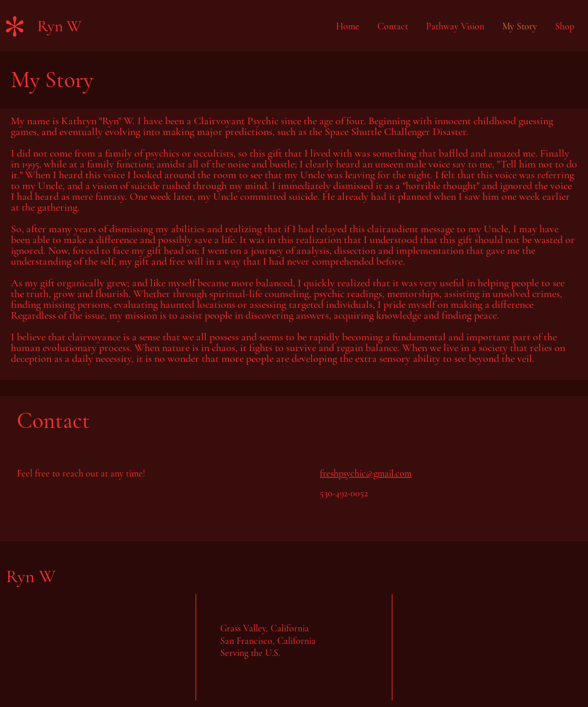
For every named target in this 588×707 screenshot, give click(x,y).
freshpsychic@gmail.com (366, 474)
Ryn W (59, 26)
